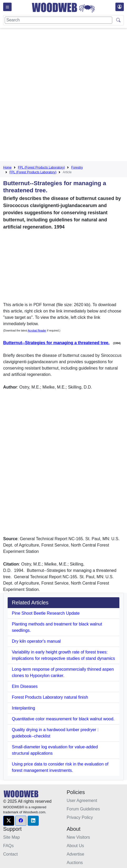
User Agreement (82, 801)
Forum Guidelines (83, 809)
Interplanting (23, 708)
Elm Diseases (25, 686)
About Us (75, 846)
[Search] (58, 20)
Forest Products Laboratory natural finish (50, 697)
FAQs (8, 846)
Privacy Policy (80, 817)
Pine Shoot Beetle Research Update (46, 613)
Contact (10, 854)
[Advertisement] (63, 96)
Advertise (75, 854)
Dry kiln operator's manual (36, 641)
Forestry (77, 167)
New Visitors (78, 837)
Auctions (75, 863)
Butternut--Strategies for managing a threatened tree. (56, 343)
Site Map (11, 837)
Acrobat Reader (37, 331)
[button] (9, 821)
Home (7, 167)
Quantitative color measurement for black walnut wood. (63, 719)
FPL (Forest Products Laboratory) (41, 167)
